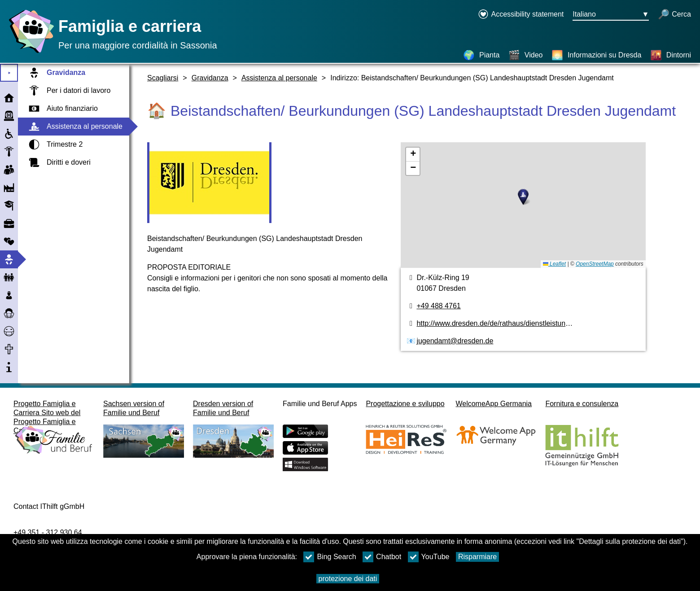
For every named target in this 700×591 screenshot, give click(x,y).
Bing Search (330, 557)
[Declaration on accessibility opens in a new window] (521, 15)
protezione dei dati (348, 579)
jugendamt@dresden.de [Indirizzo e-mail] (455, 341)
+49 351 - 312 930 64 (48, 532)
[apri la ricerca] (674, 15)
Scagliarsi (163, 78)
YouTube (429, 557)
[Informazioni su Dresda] (597, 55)
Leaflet (554, 264)
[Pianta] (481, 55)
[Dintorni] (671, 55)
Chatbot (382, 557)
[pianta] (523, 205)
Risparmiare (477, 557)
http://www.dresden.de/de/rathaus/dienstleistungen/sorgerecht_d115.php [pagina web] (532, 323)
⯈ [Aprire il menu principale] (9, 73)
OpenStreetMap (595, 264)
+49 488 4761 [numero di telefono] (438, 306)
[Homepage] (29, 53)
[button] (523, 197)
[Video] (526, 55)
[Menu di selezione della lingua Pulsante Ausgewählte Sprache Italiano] (611, 15)
